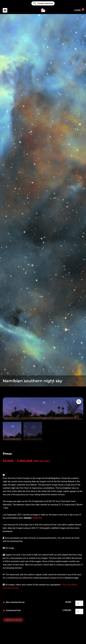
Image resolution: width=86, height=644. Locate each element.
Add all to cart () (13, 620)
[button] (5, 10)
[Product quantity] (79, 603)
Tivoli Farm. (37, 518)
